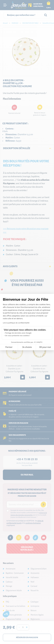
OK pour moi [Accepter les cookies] (45, 347)
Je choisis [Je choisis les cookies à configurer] (27, 347)
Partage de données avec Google (18, 333)
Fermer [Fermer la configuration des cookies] (9, 347)
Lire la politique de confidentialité (16, 323)
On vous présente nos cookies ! (18, 336)
